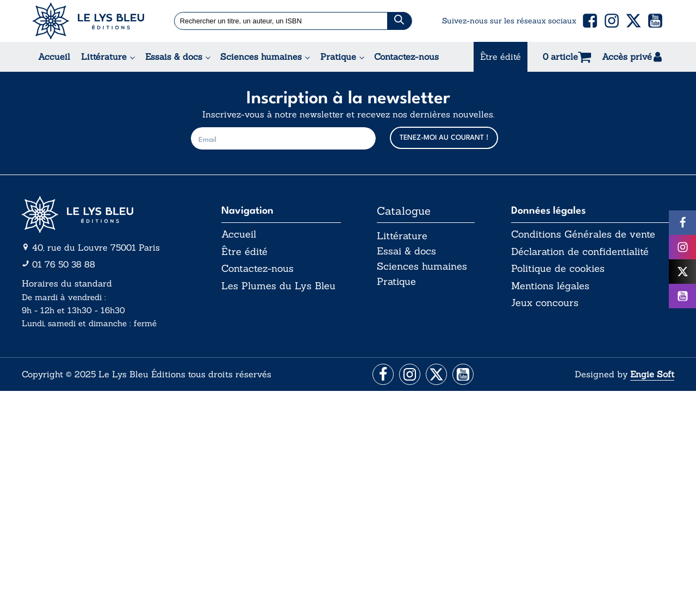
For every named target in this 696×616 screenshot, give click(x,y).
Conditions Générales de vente (583, 234)
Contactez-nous (406, 57)
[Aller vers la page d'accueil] (103, 214)
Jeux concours (545, 303)
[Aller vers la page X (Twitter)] (437, 375)
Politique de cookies (558, 269)
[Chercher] (400, 21)
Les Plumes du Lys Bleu (278, 286)
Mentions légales (550, 286)
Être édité (501, 57)
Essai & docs (406, 251)
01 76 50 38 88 (64, 264)
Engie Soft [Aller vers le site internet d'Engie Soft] (652, 375)
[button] (590, 21)
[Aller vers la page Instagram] (409, 375)
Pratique (338, 57)
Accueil (54, 57)
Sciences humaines (261, 57)
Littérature (104, 57)
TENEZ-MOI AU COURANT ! (444, 138)
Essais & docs (174, 57)
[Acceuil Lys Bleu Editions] (88, 21)
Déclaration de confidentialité (580, 252)
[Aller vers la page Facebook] (381, 375)
